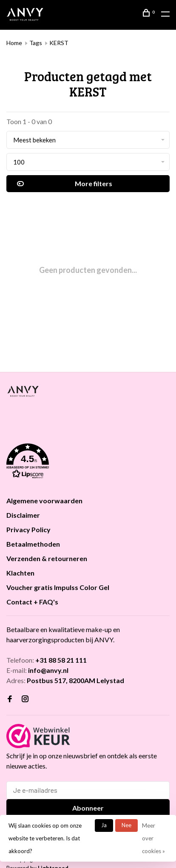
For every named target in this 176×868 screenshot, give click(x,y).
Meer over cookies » (153, 838)
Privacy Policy (28, 529)
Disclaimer (23, 515)
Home (14, 43)
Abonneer (88, 808)
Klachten (20, 573)
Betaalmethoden (33, 544)
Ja (104, 825)
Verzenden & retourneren (47, 558)
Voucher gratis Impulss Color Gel (58, 587)
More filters (65, 184)
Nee (126, 825)
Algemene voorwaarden (44, 501)
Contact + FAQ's (32, 602)
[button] (88, 462)
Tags (36, 43)
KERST (59, 43)
